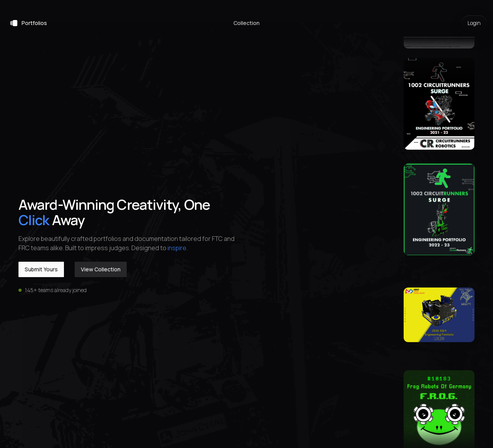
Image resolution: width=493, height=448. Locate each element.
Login (474, 23)
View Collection (101, 269)
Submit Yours (41, 269)
